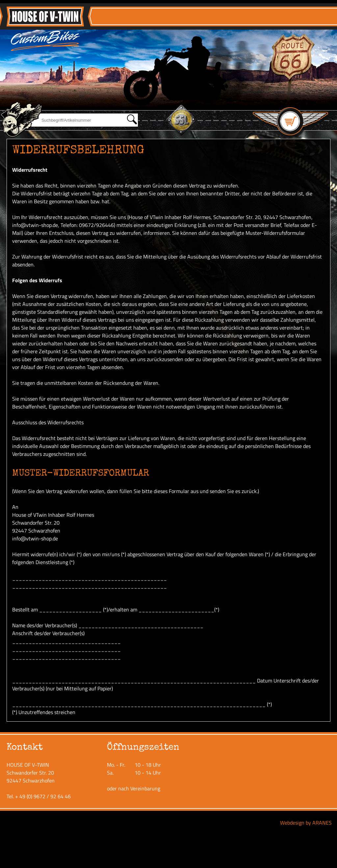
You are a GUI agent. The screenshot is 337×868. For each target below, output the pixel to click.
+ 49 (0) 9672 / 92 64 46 (43, 796)
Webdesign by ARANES (306, 823)
